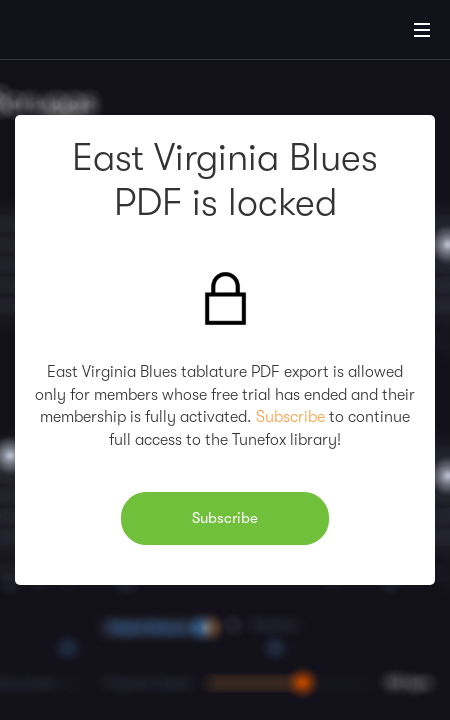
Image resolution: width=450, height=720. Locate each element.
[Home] (80, 33)
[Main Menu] (422, 30)
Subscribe (290, 417)
